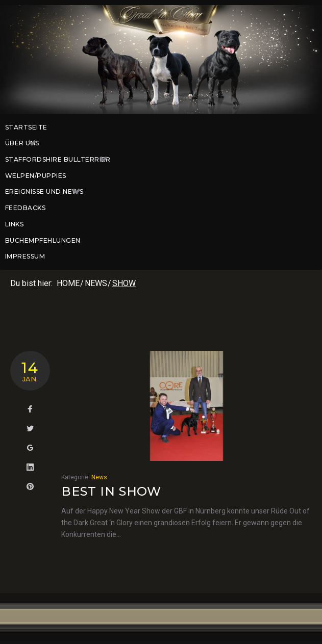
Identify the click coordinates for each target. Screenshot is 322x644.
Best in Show (112, 491)
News (96, 283)
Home (68, 283)
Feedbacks (25, 208)
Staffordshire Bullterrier (61, 160)
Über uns (26, 143)
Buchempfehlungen (43, 240)
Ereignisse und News (48, 192)
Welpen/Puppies (36, 176)
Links (14, 224)
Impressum (25, 256)
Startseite (26, 127)
